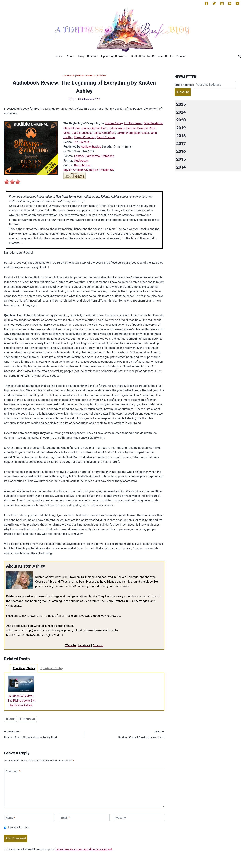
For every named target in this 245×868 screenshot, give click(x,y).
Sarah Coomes (106, 137)
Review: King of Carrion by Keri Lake (126, 734)
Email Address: (184, 85)
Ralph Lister (141, 133)
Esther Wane (117, 128)
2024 (181, 112)
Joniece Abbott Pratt (94, 128)
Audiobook (68, 76)
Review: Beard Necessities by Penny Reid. (43, 734)
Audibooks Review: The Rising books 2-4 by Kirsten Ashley (21, 701)
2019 (181, 128)
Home (59, 56)
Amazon (98, 645)
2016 (181, 151)
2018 (181, 136)
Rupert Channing (85, 137)
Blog (81, 56)
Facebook (84, 645)
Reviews (92, 56)
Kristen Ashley (114, 123)
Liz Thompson (133, 123)
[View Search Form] (239, 57)
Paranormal (93, 156)
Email (65, 818)
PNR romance (27, 719)
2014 (181, 167)
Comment (13, 771)
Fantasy (79, 156)
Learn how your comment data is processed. (84, 849)
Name (11, 818)
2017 (181, 144)
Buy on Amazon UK (101, 170)
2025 (181, 104)
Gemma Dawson (137, 128)
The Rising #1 (82, 142)
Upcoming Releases (114, 56)
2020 (181, 120)
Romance (108, 156)
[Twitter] (214, 3)
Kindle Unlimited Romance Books (152, 56)
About (70, 56)
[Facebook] (206, 3)
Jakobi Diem (125, 133)
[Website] (139, 818)
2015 (181, 159)
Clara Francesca (82, 133)
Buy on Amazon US (76, 170)
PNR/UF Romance (86, 76)
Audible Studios (91, 146)
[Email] (237, 3)
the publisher (83, 165)
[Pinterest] (230, 3)
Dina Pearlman (153, 123)
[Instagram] (222, 3)
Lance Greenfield (104, 133)
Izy (73, 99)
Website (70, 645)
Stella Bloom (72, 128)
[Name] (29, 818)
